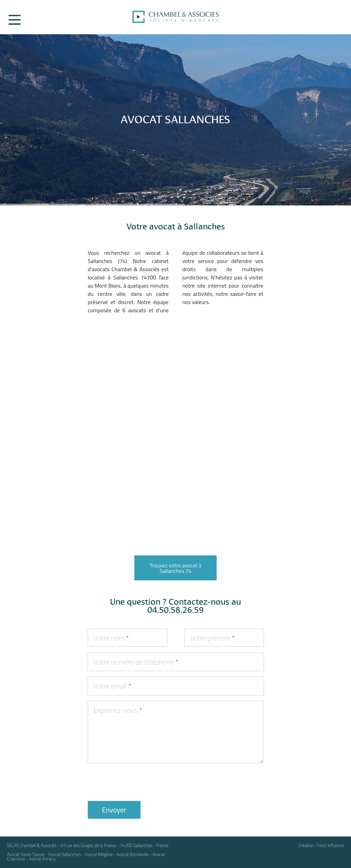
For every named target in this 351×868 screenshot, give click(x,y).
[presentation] (140, 782)
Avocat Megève (99, 854)
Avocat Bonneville (133, 854)
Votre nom (111, 638)
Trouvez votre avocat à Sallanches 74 (175, 568)
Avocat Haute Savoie (26, 854)
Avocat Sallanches (65, 854)
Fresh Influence (330, 845)
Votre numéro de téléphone (136, 662)
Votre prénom (213, 638)
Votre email (112, 686)
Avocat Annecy (42, 859)
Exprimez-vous (118, 710)
